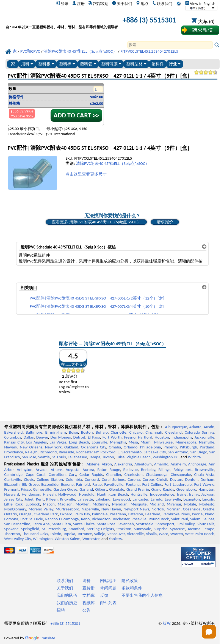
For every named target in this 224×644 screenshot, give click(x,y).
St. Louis (59, 457)
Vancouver (116, 534)
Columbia (74, 479)
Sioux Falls (206, 524)
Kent (40, 499)
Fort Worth (112, 437)
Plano (209, 514)
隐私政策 (130, 581)
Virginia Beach (139, 457)
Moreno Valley (41, 509)
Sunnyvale (143, 529)
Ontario (11, 514)
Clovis (29, 479)
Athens (56, 470)
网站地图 (108, 581)
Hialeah (49, 494)
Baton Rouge (109, 470)
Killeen (52, 499)
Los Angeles (37, 442)
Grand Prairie (138, 489)
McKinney (101, 504)
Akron (107, 464)
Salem (195, 519)
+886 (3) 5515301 (150, 20)
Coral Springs (113, 479)
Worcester (91, 539)
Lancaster (140, 499)
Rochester (121, 519)
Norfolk (158, 509)
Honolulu (87, 494)
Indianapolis (182, 437)
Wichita (194, 457)
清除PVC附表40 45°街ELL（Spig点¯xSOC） (113, 163)
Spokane (11, 529)
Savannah (126, 524)
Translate (40, 638)
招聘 (61, 610)
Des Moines (61, 437)
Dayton (176, 479)
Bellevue (131, 470)
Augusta (73, 470)
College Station (50, 479)
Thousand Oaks (35, 534)
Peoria (197, 514)
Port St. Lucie (32, 519)
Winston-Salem (68, 539)
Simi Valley (186, 524)
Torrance (85, 534)
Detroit (79, 437)
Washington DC (165, 457)
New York (53, 447)
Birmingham (56, 432)
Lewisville (173, 499)
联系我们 (162, 4)
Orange (25, 514)
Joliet (29, 499)
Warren (177, 534)
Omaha (115, 447)
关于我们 (122, 4)
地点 (142, 4)
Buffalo (102, 432)
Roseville (139, 519)
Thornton (12, 534)
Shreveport (165, 524)
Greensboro (186, 489)
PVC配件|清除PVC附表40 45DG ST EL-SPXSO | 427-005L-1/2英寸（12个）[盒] (97, 298)
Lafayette (85, 499)
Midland (157, 504)
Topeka (69, 534)
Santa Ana (41, 524)
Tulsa (120, 457)
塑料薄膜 (111, 64)
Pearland (153, 514)
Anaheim (178, 464)
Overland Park (46, 514)
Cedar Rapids (91, 474)
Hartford (145, 437)
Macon (49, 504)
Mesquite (139, 504)
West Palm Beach (200, 534)
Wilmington (43, 539)
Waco (164, 534)
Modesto (207, 504)
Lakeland (103, 499)
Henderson (31, 494)
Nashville (207, 442)
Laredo (157, 499)
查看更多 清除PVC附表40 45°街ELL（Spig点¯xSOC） (96, 222)
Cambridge (13, 474)
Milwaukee (163, 442)
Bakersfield (13, 432)
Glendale (117, 489)
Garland (86, 489)
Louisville (99, 442)
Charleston (134, 474)
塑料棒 (67, 64)
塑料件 (158, 64)
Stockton (124, 529)
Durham (208, 479)
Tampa (95, 457)
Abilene (93, 464)
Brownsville (205, 470)
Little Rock (13, 504)
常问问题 (108, 588)
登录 (62, 4)
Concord (92, 479)
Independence (162, 494)
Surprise (161, 529)
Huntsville (139, 494)
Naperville (90, 509)
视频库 (89, 603)
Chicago (136, 432)
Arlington (25, 470)
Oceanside (192, 509)
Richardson (101, 519)
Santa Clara (62, 524)
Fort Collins (152, 484)
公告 (87, 610)
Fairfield (83, 484)
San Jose (29, 457)
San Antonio (178, 452)
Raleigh (31, 452)
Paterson (135, 514)
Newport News (136, 509)
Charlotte (118, 432)
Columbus (13, 437)
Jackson (208, 494)
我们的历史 (67, 603)
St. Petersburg (54, 529)
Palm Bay (82, 514)
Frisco (26, 489)
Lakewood (121, 499)
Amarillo (161, 464)
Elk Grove (30, 484)
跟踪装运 (99, 4)
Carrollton (57, 474)
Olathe (208, 509)
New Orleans (31, 447)
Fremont (11, 489)
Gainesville (42, 489)
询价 (87, 581)
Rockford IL (110, 452)
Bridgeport (182, 470)
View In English (200, 4)
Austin (209, 427)
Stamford (77, 529)
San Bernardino (17, 524)
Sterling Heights (100, 529)
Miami (146, 442)
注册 (78, 4)
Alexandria (123, 464)
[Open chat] (209, 632)
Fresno (130, 437)
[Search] (170, 45)
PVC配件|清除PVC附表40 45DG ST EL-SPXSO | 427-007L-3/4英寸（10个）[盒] (97, 306)
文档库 (89, 595)
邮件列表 (108, 603)
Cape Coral (36, 474)
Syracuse (178, 529)
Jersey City (13, 499)
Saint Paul (179, 519)
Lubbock (33, 504)
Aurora (89, 470)
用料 (27, 64)
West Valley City (17, 539)
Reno (85, 519)
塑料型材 (136, 64)
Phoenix (170, 447)
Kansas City (14, 442)
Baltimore (34, 432)
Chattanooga (157, 474)
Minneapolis (186, 442)
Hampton (206, 489)
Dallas (29, 437)
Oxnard (66, 514)
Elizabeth (12, 484)
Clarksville (13, 479)
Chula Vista (204, 474)
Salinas (208, 519)
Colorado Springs (200, 432)
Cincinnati (154, 432)
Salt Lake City (154, 452)
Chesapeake (181, 474)
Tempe (208, 529)
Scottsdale (145, 524)
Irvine (182, 494)
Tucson (108, 457)
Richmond (48, 452)
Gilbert (101, 489)
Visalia (151, 534)
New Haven (111, 509)
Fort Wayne (204, 484)
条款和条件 (132, 588)
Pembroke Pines (176, 514)
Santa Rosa (106, 524)
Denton (191, 479)
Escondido (50, 484)
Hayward (12, 494)
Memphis (118, 442)
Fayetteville (114, 484)
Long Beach (79, 442)
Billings (164, 470)
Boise (74, 432)
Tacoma (194, 529)
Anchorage (197, 464)
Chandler (114, 474)
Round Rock (159, 519)
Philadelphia (151, 447)
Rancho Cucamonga (62, 519)
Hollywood (67, 494)
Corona (134, 479)
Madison (65, 504)
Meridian (120, 504)
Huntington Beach (113, 494)
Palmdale (100, 514)
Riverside (67, 452)
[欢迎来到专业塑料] (62, 21)
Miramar (174, 504)
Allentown (143, 464)
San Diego (199, 452)
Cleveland (173, 432)
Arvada (41, 470)
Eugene (67, 484)
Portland (207, 447)
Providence (14, 452)
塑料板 (46, 64)
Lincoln (208, 499)
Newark (11, 447)
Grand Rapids (163, 489)
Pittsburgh (188, 447)
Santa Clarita (84, 524)
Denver (42, 437)
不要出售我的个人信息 (142, 595)
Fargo (97, 484)
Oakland (71, 447)
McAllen (83, 504)
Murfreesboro (67, 509)
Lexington (192, 499)
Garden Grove (66, 489)
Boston (87, 432)
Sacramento (132, 452)
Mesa (133, 442)
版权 (167, 623)
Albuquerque (176, 427)
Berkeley (148, 470)
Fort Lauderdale (178, 484)
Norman (174, 509)
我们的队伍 (67, 595)
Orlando (131, 447)
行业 (175, 64)
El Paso (94, 437)
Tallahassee (78, 457)
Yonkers (115, 539)
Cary (72, 474)
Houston (162, 437)
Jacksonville (204, 437)
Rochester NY (87, 452)
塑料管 (88, 64)
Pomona (11, 519)
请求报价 (165, 222)
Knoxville (68, 499)
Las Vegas (58, 442)
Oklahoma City (94, 447)
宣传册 (89, 588)
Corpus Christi (155, 479)
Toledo (56, 534)
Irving (194, 494)
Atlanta (195, 427)
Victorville (135, 534)
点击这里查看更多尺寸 (86, 174)
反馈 (104, 595)
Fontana (133, 484)
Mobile (190, 504)
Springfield (30, 529)
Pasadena (118, 514)
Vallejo (100, 534)
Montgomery (15, 509)
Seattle (44, 457)
